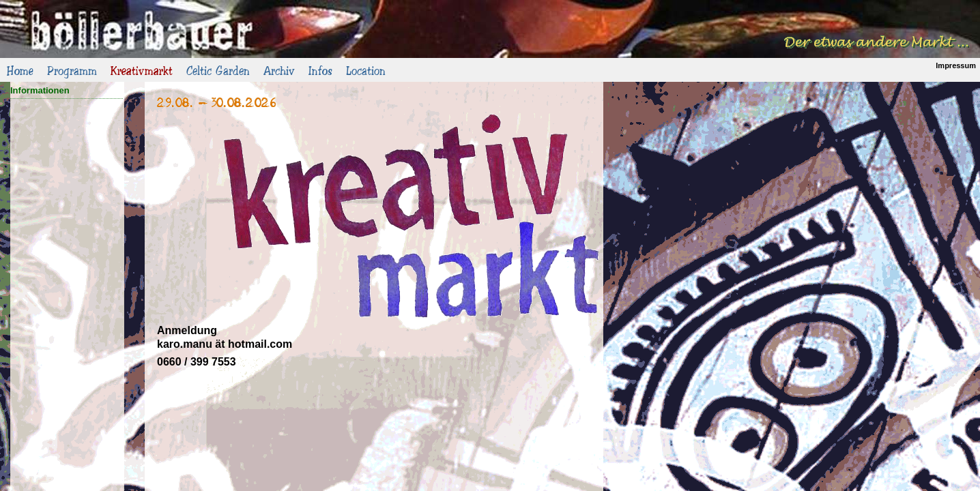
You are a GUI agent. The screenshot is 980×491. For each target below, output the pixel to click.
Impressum (956, 65)
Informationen (40, 90)
